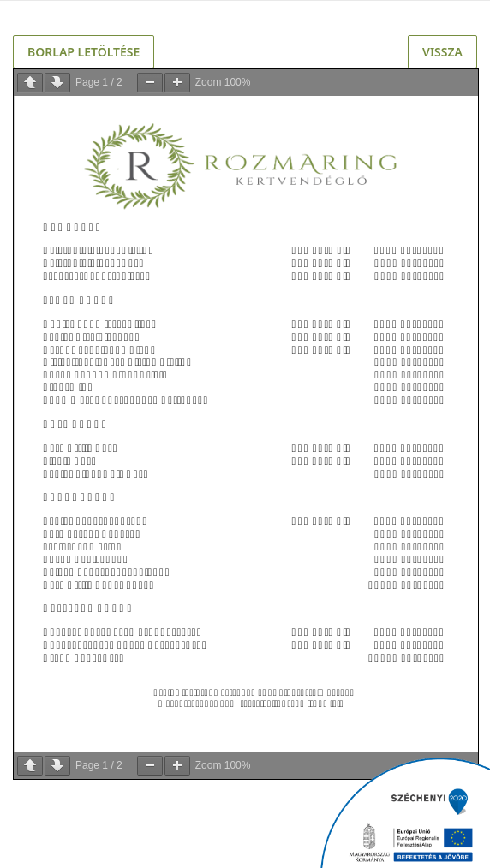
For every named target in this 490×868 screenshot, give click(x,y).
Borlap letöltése (84, 52)
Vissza (442, 52)
